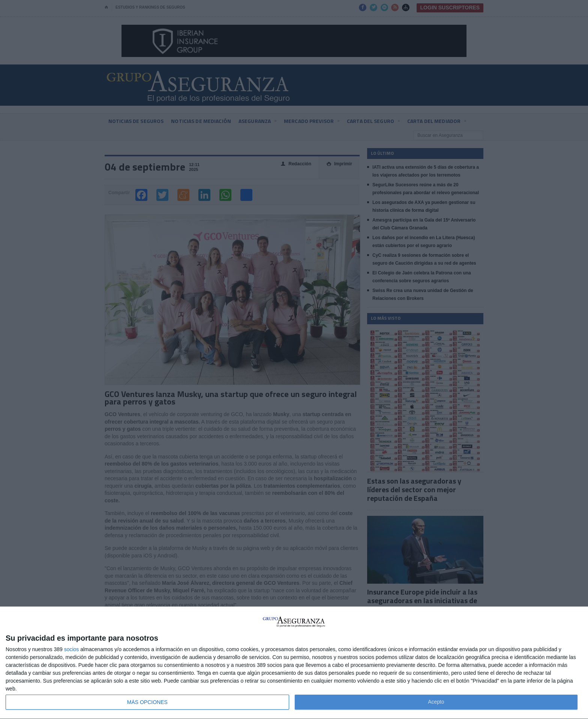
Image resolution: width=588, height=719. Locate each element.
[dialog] (294, 663)
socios (72, 649)
